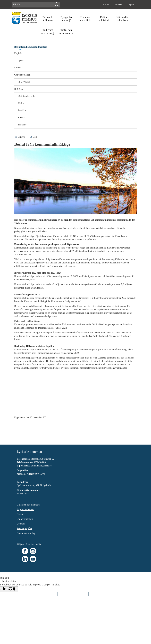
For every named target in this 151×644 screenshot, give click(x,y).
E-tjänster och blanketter (29, 505)
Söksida (21, 118)
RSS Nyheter (24, 82)
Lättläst (107, 4)
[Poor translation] (12, 589)
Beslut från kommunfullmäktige (31, 47)
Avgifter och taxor (26, 509)
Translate (22, 125)
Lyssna (21, 61)
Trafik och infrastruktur (66, 31)
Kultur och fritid (103, 19)
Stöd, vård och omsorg (48, 31)
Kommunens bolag (26, 533)
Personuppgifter (24, 528)
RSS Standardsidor (27, 96)
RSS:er (21, 103)
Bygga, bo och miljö (66, 19)
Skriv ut (22, 137)
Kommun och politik (85, 19)
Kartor (20, 514)
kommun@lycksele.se (41, 466)
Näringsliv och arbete (122, 19)
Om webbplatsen (22, 75)
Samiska (119, 4)
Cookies (21, 524)
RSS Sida (19, 89)
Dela (33, 137)
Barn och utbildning (47, 19)
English (131, 4)
